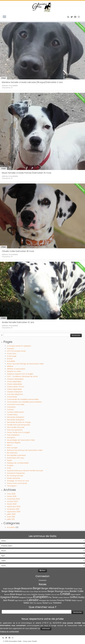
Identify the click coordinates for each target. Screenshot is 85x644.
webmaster (46, 629)
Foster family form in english (18, 432)
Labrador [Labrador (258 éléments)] (33, 600)
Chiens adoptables (15, 384)
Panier (9, 460)
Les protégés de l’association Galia (21, 440)
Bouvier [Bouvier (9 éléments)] (7, 594)
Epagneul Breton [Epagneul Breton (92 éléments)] (10, 597)
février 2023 (12, 504)
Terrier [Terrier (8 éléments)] (50, 603)
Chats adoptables (14, 382)
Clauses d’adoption (15, 392)
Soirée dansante (14, 478)
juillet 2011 (11, 519)
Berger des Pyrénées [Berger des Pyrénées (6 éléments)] (41, 592)
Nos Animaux (12, 453)
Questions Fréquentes (16, 473)
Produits (10, 465)
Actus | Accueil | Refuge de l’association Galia (25, 364)
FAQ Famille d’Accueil (16, 427)
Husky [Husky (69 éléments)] (81, 597)
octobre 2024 (12, 501)
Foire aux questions (15, 430)
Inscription (11, 438)
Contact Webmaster (15, 412)
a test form (12, 354)
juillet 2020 (11, 514)
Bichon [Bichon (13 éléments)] (67, 591)
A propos (10, 348)
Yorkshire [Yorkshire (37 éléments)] (57, 603)
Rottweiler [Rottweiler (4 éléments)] (79, 601)
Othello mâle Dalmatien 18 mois (18, 251)
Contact (10, 410)
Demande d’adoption (16, 417)
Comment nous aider (16, 404)
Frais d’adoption (13, 435)
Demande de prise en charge (19, 422)
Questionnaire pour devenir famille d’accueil (25, 471)
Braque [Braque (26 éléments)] (19, 594)
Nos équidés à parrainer (16, 455)
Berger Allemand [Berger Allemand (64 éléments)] (50, 588)
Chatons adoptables (15, 379)
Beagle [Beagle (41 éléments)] (17, 588)
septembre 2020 (14, 512)
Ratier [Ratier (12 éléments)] (74, 600)
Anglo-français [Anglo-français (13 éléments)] (8, 589)
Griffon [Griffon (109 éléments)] (74, 597)
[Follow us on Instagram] (79, 17)
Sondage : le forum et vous (18, 481)
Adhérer (10, 366)
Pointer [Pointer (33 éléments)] (68, 600)
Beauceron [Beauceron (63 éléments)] (27, 588)
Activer (10, 359)
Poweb (34, 641)
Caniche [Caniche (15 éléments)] (34, 594)
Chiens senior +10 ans (16, 387)
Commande (12, 397)
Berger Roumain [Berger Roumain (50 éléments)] (56, 591)
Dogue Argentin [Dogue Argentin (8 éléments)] (76, 594)
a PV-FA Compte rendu (16, 351)
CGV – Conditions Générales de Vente (22, 376)
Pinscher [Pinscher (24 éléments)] (61, 600)
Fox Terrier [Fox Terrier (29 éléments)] (53, 597)
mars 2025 (11, 494)
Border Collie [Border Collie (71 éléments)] (77, 591)
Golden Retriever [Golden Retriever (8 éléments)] (64, 597)
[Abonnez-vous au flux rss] (69, 17)
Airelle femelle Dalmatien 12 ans (18, 322)
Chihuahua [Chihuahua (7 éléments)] (41, 595)
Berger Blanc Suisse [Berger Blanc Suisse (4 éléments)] (28, 592)
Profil (9, 468)
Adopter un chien (14, 371)
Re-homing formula (15, 476)
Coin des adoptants (15, 394)
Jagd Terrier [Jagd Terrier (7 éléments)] (18, 601)
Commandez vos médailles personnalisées (24, 402)
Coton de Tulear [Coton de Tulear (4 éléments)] (55, 595)
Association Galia (15, 641)
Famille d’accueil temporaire (18, 425)
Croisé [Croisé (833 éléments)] (65, 594)
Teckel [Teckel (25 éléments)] (45, 603)
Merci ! (10, 445)
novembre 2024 (13, 499)
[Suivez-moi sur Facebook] (76, 17)
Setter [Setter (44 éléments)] (26, 603)
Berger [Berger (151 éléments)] (37, 588)
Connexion (11, 407)
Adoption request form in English (20, 374)
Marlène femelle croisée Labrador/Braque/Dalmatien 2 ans (32, 82)
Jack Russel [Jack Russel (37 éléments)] (9, 600)
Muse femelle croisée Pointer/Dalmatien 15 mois (27, 173)
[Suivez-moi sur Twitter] (72, 17)
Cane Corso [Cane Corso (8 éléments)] (27, 594)
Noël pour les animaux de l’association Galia (25, 450)
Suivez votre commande (17, 483)
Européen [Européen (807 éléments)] (41, 597)
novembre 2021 (13, 509)
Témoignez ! (12, 486)
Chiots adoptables (14, 389)
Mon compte (12, 448)
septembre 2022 (14, 507)
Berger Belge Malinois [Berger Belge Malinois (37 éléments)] (12, 591)
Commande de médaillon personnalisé (23, 399)
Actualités (11, 361)
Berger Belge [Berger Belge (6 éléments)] (78, 589)
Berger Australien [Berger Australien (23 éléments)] (66, 589)
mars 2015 (11, 517)
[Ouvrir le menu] (4, 17)
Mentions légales (14, 443)
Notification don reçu (16, 458)
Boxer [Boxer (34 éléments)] (13, 594)
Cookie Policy (12, 415)
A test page (12, 356)
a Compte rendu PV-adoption (19, 346)
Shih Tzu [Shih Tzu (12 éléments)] (33, 603)
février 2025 (12, 496)
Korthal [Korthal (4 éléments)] (25, 601)
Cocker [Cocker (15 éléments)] (48, 594)
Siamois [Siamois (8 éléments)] (39, 603)
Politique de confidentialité (18, 463)
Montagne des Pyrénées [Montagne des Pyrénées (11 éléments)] (48, 600)
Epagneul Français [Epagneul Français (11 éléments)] (26, 597)
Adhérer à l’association (16, 369)
